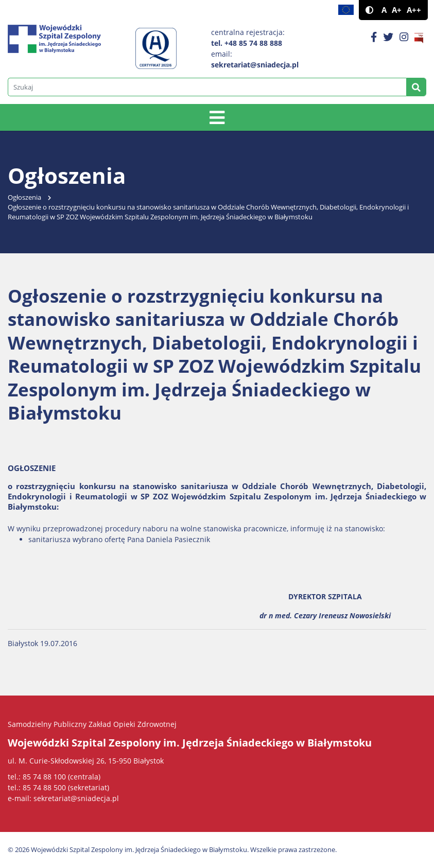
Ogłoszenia (24, 197)
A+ (397, 10)
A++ (414, 10)
